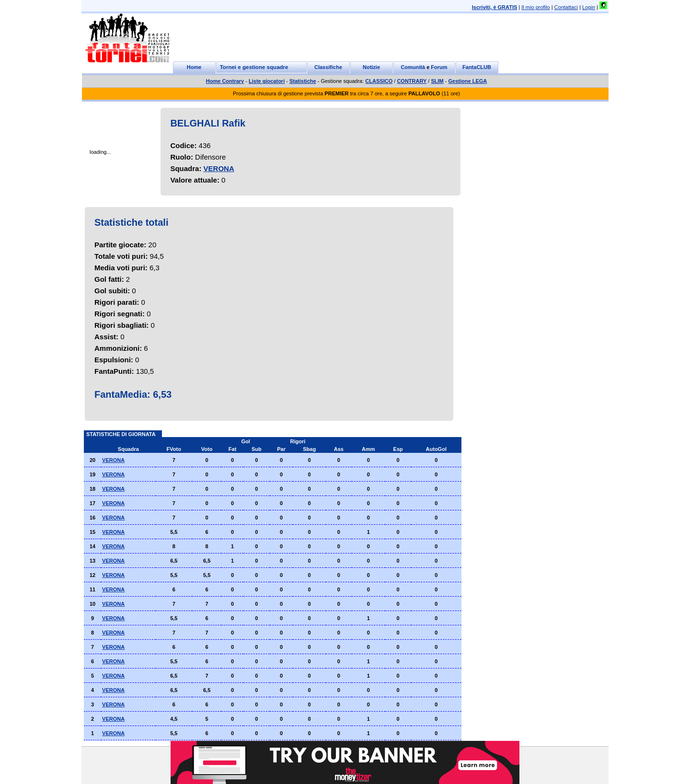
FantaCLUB (477, 67)
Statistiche (303, 81)
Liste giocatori (267, 81)
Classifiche (328, 67)
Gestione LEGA (468, 81)
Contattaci (566, 7)
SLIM (437, 81)
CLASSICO (379, 81)
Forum (439, 67)
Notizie (371, 67)
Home (194, 67)
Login (589, 7)
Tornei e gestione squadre (254, 67)
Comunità (413, 67)
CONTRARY (412, 81)
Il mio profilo (535, 7)
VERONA (219, 168)
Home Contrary (225, 81)
